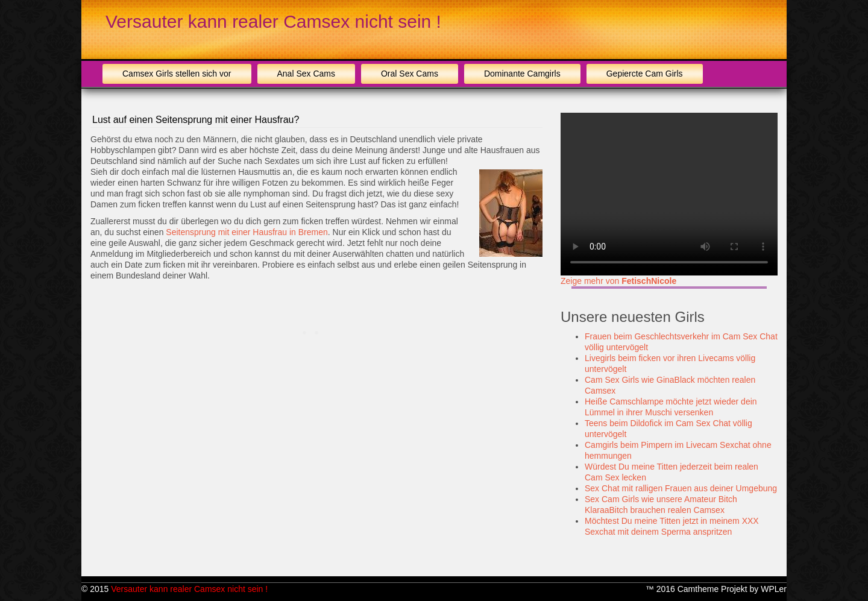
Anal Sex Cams (306, 74)
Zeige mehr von (618, 281)
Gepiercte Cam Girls (645, 74)
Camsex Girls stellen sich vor (177, 74)
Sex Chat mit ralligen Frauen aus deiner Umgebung (681, 488)
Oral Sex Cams (410, 74)
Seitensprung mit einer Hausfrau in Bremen (247, 232)
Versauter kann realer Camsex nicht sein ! (273, 21)
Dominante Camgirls (522, 74)
